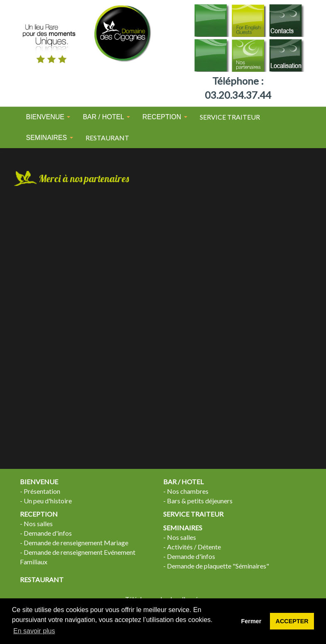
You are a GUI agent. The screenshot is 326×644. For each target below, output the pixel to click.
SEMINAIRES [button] (50, 138)
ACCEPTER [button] (292, 621)
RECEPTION (39, 514)
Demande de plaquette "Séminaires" (218, 566)
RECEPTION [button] (165, 117)
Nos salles (38, 523)
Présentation (42, 491)
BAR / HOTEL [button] (106, 117)
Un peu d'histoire (48, 501)
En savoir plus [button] (34, 631)
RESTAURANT (107, 138)
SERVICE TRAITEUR (230, 117)
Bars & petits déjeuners (200, 501)
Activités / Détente (194, 547)
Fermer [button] (251, 621)
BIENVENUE (39, 482)
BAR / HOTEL (183, 482)
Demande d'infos (48, 533)
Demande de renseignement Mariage (76, 543)
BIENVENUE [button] (48, 117)
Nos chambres (188, 491)
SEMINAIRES (183, 528)
